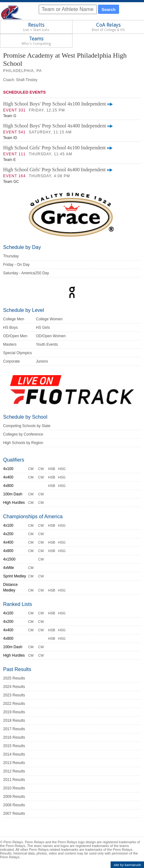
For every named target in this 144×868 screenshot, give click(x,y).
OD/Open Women (51, 336)
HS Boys (10, 328)
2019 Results (14, 712)
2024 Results (14, 687)
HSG (62, 469)
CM (31, 469)
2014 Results (14, 754)
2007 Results (14, 814)
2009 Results (14, 797)
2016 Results (14, 737)
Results (36, 27)
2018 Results (14, 721)
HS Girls (43, 328)
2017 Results (14, 729)
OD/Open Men (15, 336)
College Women (49, 319)
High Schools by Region (23, 443)
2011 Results (14, 780)
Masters (10, 344)
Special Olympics (17, 353)
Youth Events (47, 344)
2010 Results (14, 788)
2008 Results (14, 805)
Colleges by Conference (23, 434)
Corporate (11, 361)
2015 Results (14, 746)
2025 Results (14, 678)
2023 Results (14, 695)
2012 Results (14, 771)
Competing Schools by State (27, 426)
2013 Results (14, 763)
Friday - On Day (16, 265)
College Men (14, 319)
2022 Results (14, 704)
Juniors (42, 361)
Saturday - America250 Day (26, 273)
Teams (36, 41)
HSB (52, 469)
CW (41, 469)
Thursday (11, 256)
